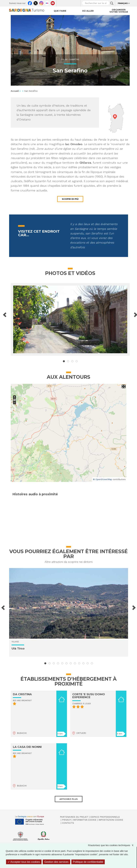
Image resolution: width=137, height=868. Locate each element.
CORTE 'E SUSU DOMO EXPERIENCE (89, 696)
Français (123, 3)
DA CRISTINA (22, 694)
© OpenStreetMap (103, 479)
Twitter (36, 2)
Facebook (30, 2)
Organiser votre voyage (119, 11)
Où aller (88, 11)
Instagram (41, 2)
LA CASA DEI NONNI (27, 747)
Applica (112, 3)
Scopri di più (70, 199)
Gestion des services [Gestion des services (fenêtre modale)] (56, 862)
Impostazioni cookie (111, 820)
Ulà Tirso (18, 648)
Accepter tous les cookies (24, 862)
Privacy (66, 820)
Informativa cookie (85, 820)
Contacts (68, 823)
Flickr (47, 2)
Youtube (53, 2)
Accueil (15, 91)
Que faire (60, 11)
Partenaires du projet (74, 817)
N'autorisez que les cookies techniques (112, 845)
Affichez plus (69, 799)
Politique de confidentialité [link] (88, 862)
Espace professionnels (105, 817)
